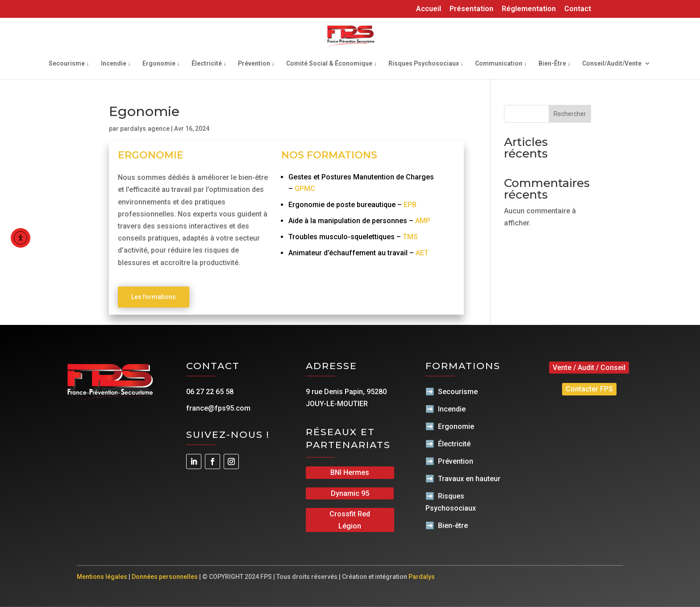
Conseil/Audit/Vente (612, 64)
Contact (578, 9)
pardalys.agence (145, 129)
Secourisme (458, 392)
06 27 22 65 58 (210, 392)
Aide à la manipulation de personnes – (359, 221)
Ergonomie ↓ (161, 64)
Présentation (471, 9)
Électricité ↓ (209, 64)
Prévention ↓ (256, 64)
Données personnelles (165, 577)
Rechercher (570, 114)
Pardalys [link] (422, 577)
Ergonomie (456, 426)
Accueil (429, 9)
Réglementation (529, 9)
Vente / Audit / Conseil (589, 368)
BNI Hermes (350, 472)
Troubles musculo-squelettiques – (353, 237)
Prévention (456, 461)
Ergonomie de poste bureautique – (352, 205)
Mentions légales (102, 577)
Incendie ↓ (116, 64)
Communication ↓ (501, 64)
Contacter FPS (589, 389)
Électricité (454, 444)
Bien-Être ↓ (554, 64)
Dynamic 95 (350, 493)
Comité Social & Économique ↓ (331, 64)
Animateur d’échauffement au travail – (358, 253)
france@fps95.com (218, 408)
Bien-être (453, 526)
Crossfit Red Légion (350, 520)
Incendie (452, 409)
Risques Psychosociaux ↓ (426, 64)
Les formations (154, 297)
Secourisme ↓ (69, 64)
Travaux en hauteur (469, 479)
